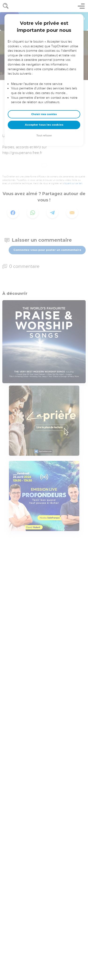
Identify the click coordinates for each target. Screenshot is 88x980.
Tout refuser (44, 136)
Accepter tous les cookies (44, 125)
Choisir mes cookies (44, 114)
